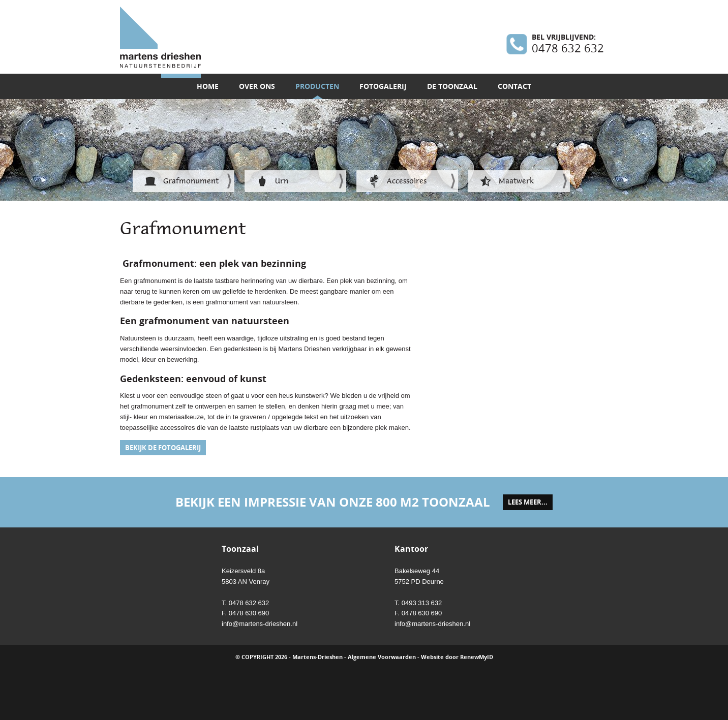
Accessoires (407, 181)
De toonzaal (452, 86)
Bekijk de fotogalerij (163, 448)
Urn (282, 181)
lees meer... (528, 502)
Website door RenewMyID (457, 657)
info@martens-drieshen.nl (260, 624)
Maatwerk (516, 181)
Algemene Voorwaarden (382, 657)
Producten (317, 86)
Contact (514, 86)
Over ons (257, 86)
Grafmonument (191, 181)
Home (208, 86)
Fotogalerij (383, 86)
